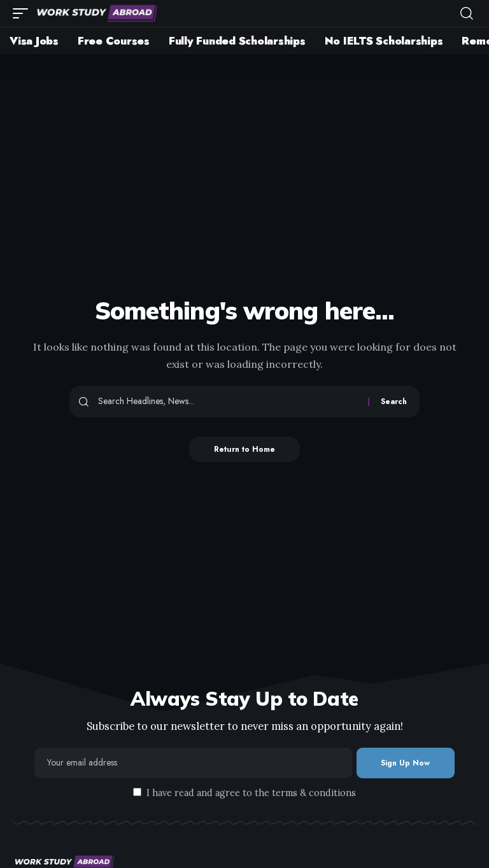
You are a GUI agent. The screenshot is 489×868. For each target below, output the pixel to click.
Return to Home (245, 449)
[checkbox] (137, 792)
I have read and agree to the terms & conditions (251, 793)
